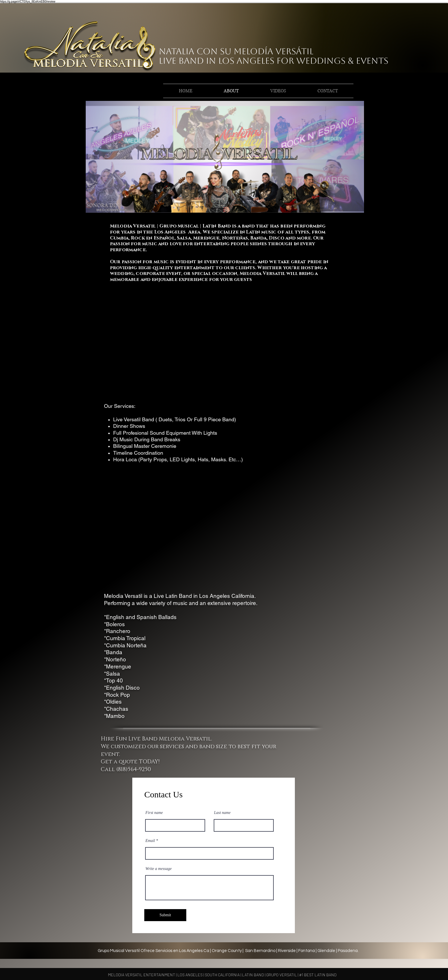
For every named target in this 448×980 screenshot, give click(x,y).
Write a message (159, 869)
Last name (222, 813)
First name (154, 813)
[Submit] (165, 915)
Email (150, 841)
